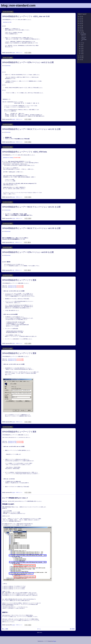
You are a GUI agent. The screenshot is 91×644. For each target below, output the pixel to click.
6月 (81, 48)
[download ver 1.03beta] (8, 158)
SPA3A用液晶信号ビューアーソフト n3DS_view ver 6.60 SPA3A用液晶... (83, 37)
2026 (81, 16)
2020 (81, 24)
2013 (81, 56)
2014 (81, 31)
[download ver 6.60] (7, 22)
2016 (81, 27)
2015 (81, 29)
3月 (81, 54)
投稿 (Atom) (40, 632)
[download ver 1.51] (16, 360)
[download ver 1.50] (16, 443)
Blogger (54, 641)
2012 (81, 58)
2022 (81, 20)
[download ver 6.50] (16, 441)
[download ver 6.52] (16, 286)
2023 (81, 18)
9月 (81, 45)
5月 (81, 50)
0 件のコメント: (19, 53)
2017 (81, 25)
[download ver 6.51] (16, 359)
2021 (81, 22)
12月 (82, 32)
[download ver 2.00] (16, 287)
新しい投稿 (5, 629)
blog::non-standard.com (18, 5)
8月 (81, 46)
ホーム (39, 629)
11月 (82, 43)
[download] (8, 66)
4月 (81, 52)
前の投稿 (72, 629)
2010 (81, 60)
